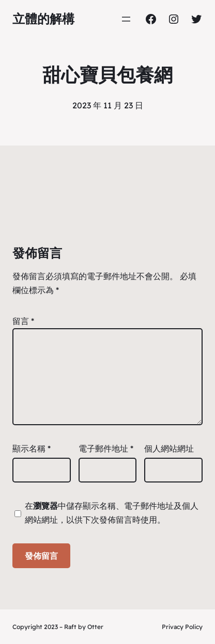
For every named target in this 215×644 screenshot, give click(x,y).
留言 (23, 321)
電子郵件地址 (106, 448)
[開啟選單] (126, 19)
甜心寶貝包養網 (108, 75)
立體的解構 (43, 19)
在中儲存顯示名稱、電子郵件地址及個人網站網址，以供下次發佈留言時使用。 (112, 513)
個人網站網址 (169, 448)
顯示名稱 (32, 448)
